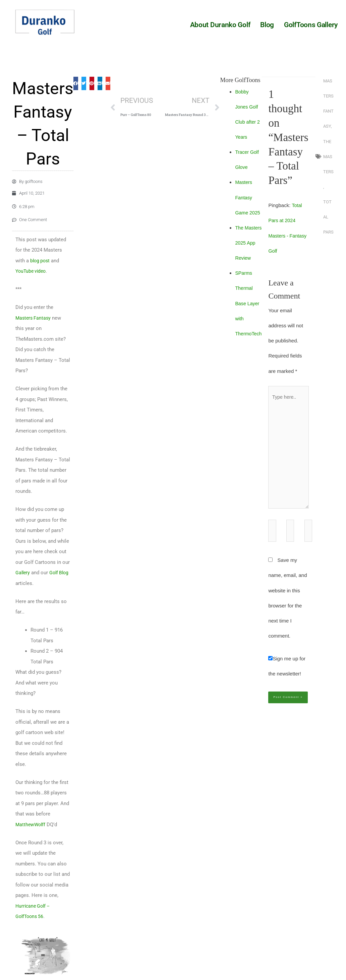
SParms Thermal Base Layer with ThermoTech (250, 303)
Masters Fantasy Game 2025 (249, 197)
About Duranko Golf (220, 25)
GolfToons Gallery (311, 25)
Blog (267, 25)
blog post (41, 271)
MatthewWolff (31, 835)
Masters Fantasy (34, 329)
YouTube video (32, 282)
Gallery (23, 583)
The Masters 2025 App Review (250, 243)
